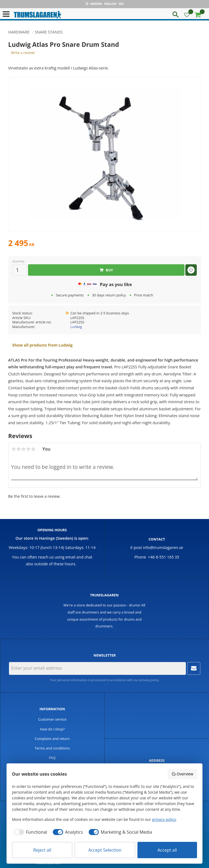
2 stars (19, 449)
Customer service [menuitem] (52, 719)
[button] (7, 14)
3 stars (23, 449)
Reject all (42, 850)
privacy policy (149, 680)
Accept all (167, 850)
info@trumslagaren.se (163, 547)
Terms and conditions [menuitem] (52, 748)
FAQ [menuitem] (52, 758)
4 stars (28, 449)
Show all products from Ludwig (42, 345)
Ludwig (76, 327)
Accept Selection (105, 850)
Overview (182, 774)
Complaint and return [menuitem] (52, 739)
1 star (14, 449)
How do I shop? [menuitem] (52, 729)
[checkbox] (30, 832)
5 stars (33, 449)
